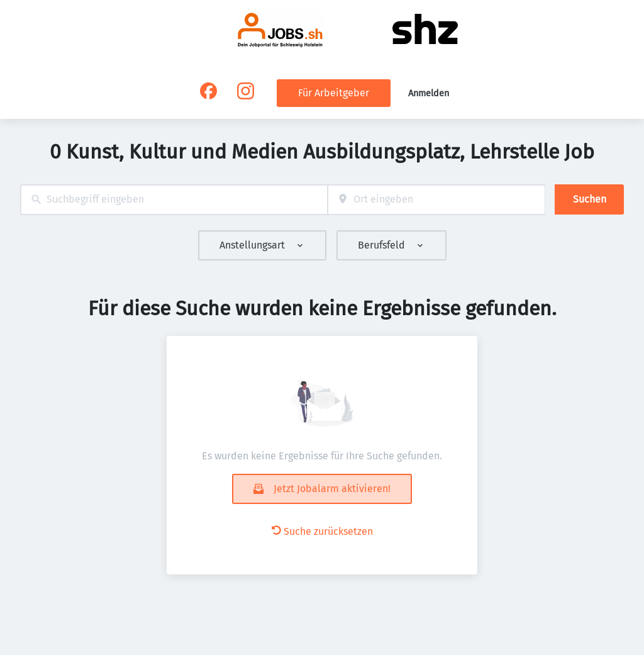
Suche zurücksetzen (322, 531)
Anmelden (429, 93)
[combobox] (174, 200)
